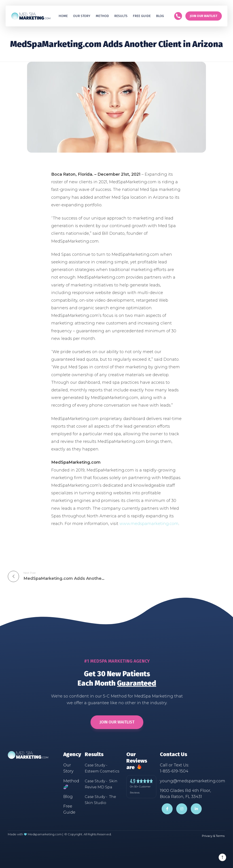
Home (63, 16)
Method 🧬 (71, 784)
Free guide (142, 16)
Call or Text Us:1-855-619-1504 (174, 768)
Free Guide (69, 809)
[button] (121, 16)
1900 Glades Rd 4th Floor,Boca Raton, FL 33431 (185, 794)
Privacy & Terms (213, 836)
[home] (31, 16)
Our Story (82, 16)
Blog (160, 16)
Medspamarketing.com (45, 834)
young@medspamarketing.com (193, 781)
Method (102, 16)
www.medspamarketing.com (149, 524)
